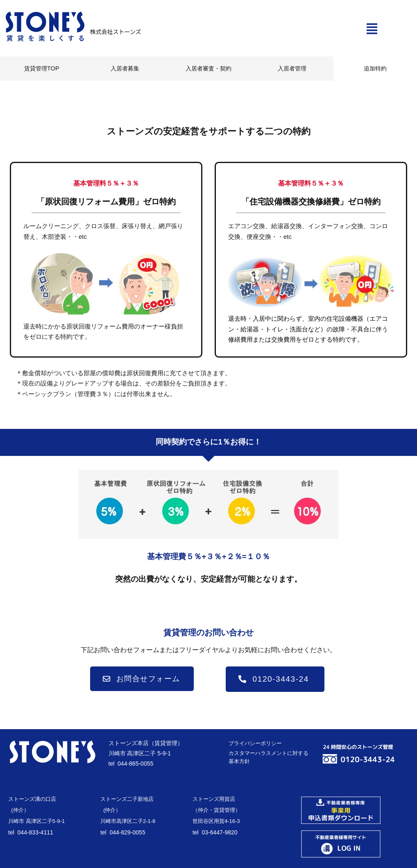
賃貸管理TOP (42, 68)
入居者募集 (125, 68)
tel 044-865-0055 (131, 763)
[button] (372, 30)
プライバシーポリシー (255, 742)
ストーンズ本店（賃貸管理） (146, 742)
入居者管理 (292, 68)
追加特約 (375, 68)
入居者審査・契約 (208, 68)
